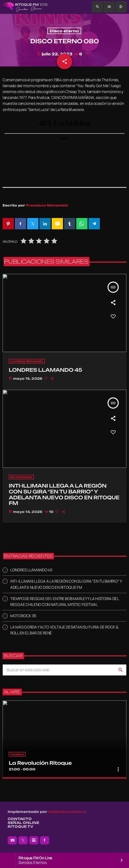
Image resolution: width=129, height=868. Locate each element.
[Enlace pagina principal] (25, 7)
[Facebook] (45, 840)
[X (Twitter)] (23, 840)
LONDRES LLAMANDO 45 (31, 570)
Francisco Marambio (47, 205)
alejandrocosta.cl (67, 812)
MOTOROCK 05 (23, 616)
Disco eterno (64, 31)
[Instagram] (34, 840)
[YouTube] (12, 840)
